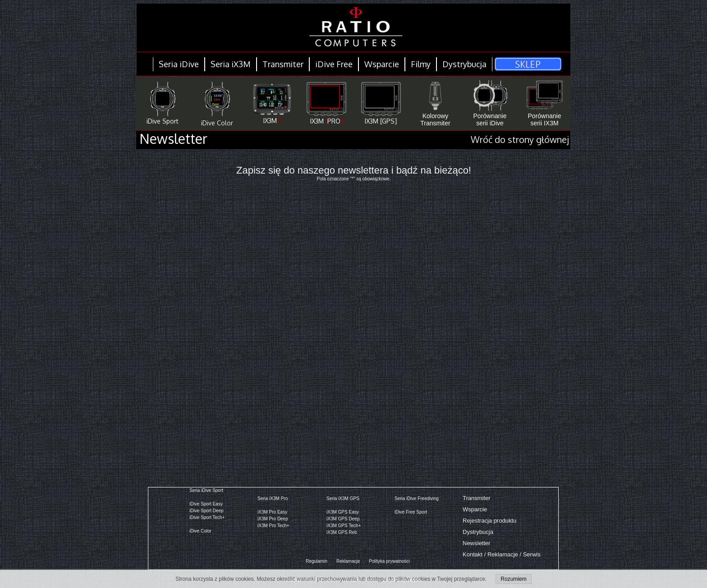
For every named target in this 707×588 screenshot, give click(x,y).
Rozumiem (513, 579)
